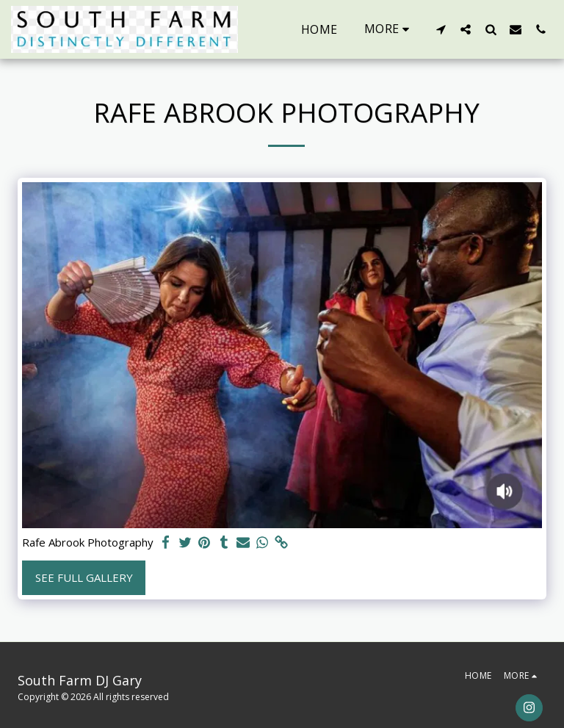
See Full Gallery (84, 577)
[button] (441, 29)
